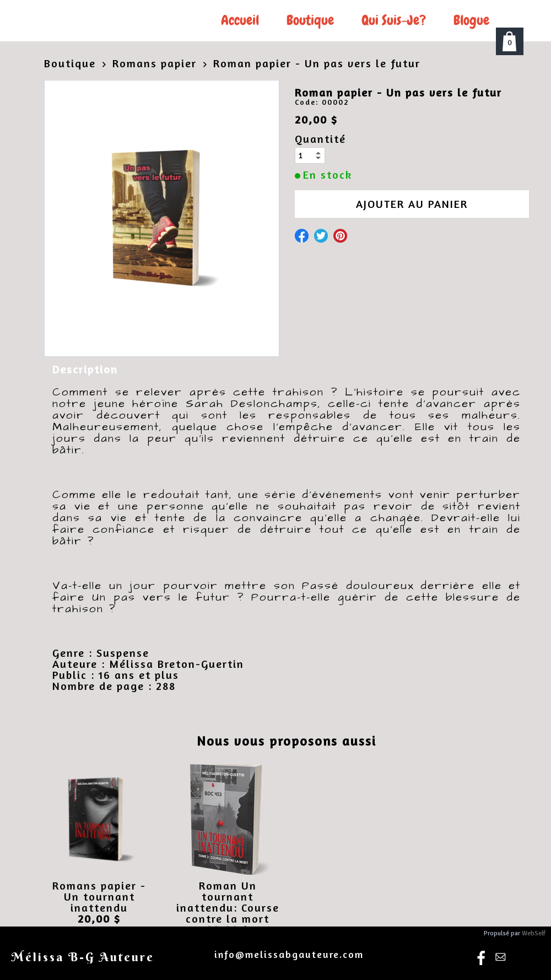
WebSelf (534, 933)
